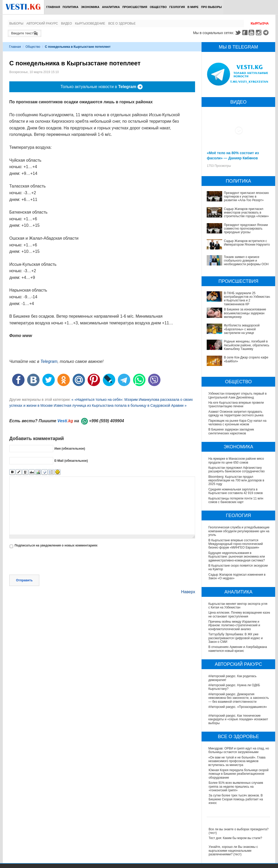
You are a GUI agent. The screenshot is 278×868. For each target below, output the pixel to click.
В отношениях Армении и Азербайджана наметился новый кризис (238, 649)
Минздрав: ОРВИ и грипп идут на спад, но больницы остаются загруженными (239, 750)
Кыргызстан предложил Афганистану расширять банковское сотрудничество (236, 470)
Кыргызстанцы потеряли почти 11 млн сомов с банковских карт (236, 500)
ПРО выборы (211, 7)
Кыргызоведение (90, 24)
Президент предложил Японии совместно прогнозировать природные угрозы (246, 229)
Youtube (252, 33)
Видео (66, 24)
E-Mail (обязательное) (71, 460)
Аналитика (111, 7)
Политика (70, 7)
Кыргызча (260, 24)
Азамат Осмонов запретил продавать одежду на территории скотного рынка (236, 413)
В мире (193, 7)
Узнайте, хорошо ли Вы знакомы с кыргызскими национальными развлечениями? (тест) (233, 851)
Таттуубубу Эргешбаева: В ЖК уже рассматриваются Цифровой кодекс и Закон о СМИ (236, 638)
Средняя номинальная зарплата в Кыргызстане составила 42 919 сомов (235, 491)
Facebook (245, 33)
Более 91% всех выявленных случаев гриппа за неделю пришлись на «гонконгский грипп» (236, 787)
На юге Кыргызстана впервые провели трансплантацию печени (236, 404)
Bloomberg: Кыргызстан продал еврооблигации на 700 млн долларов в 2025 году (236, 480)
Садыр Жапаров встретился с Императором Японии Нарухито (247, 243)
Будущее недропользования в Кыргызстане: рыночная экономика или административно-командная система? (237, 557)
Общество (158, 7)
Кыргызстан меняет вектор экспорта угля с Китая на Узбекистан (238, 606)
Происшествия (135, 7)
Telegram (267, 33)
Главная (53, 7)
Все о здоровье (122, 24)
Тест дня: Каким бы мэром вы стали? (235, 838)
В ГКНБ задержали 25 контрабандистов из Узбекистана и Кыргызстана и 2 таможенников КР (247, 299)
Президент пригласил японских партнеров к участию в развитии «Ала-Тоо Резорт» (246, 197)
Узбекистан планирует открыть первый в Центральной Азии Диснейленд (237, 395)
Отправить (24, 580)
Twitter (238, 33)
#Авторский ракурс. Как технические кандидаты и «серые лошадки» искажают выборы (238, 719)
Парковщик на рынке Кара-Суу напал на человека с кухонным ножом (237, 423)
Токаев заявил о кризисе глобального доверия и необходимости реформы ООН (246, 261)
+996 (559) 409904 (106, 421)
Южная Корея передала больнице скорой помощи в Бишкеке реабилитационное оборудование (238, 774)
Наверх (188, 592)
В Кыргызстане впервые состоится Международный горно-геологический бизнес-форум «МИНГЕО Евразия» (235, 544)
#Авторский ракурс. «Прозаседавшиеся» (238, 707)
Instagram (259, 33)
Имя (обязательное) (70, 448)
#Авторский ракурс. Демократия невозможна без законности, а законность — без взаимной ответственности (239, 698)
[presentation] (49, 562)
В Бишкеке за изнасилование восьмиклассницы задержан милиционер (245, 313)
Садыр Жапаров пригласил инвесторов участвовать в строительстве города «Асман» (246, 213)
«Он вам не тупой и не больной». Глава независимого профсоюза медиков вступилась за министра (237, 761)
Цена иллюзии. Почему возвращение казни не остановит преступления (240, 614)
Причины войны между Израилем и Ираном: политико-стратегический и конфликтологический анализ (234, 625)
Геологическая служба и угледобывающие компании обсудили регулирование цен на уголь (239, 531)
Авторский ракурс (42, 24)
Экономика (90, 7)
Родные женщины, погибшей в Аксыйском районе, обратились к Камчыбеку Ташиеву (248, 345)
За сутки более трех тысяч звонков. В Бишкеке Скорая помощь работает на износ (236, 799)
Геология (177, 7)
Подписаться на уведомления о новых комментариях (56, 545)
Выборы (16, 24)
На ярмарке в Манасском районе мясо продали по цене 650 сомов (236, 460)
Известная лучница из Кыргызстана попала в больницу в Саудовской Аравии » (120, 405)
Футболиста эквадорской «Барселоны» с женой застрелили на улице (242, 329)
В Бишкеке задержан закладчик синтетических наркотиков (231, 431)
